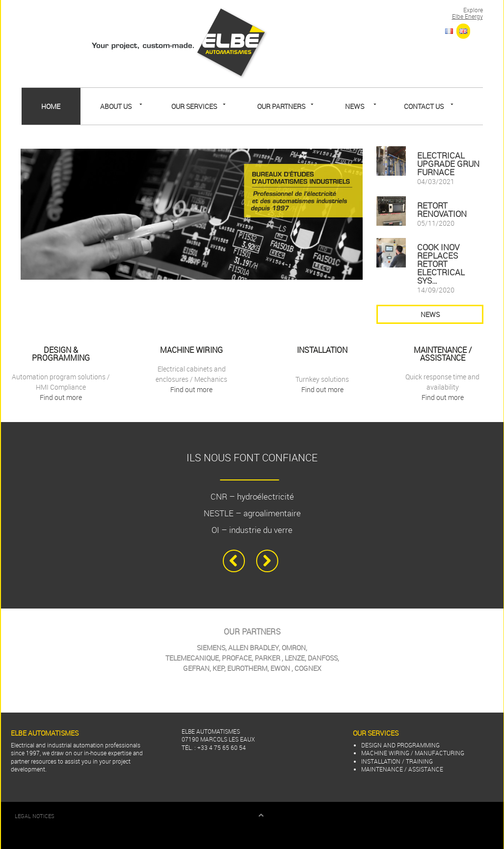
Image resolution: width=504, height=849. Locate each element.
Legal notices (35, 816)
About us (116, 106)
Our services (194, 106)
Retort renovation (442, 210)
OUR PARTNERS (281, 106)
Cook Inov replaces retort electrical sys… (441, 264)
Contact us (424, 106)
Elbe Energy (467, 16)
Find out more (61, 397)
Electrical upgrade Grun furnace (448, 164)
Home (51, 106)
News (355, 106)
